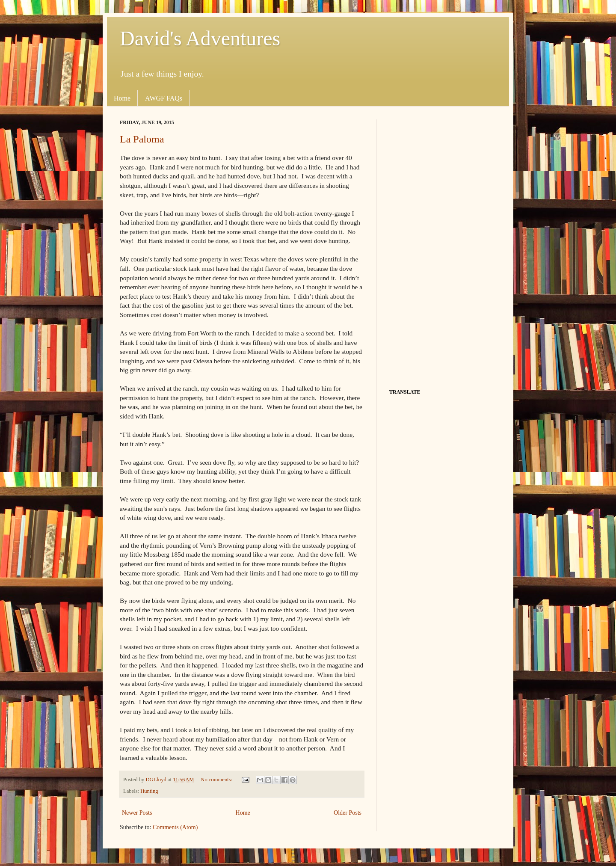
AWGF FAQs (164, 98)
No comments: (217, 780)
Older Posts (348, 813)
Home (122, 98)
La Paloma (142, 139)
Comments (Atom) (175, 827)
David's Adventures (200, 38)
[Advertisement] (443, 248)
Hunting (149, 791)
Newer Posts (137, 813)
